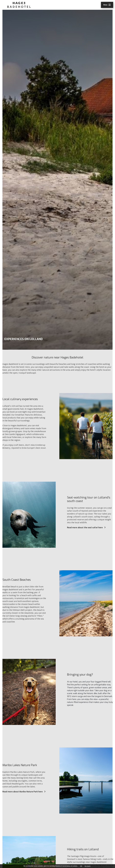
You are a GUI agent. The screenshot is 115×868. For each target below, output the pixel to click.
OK (81, 866)
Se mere (87, 866)
